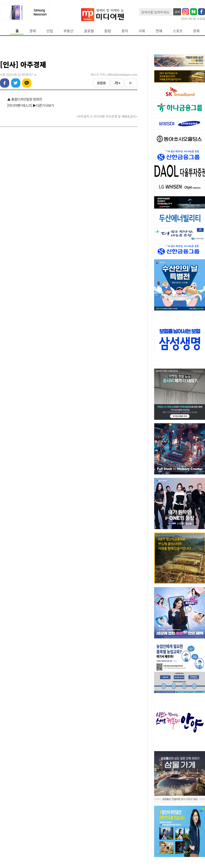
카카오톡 (27, 83)
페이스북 (5, 83)
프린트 (101, 83)
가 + (117, 83)
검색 (177, 12)
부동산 (69, 31)
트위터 (16, 83)
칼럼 (108, 31)
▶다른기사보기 (43, 105)
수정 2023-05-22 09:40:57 (18, 75)
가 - (131, 83)
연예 (159, 31)
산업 (50, 31)
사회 (142, 31)
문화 (196, 31)
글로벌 (89, 31)
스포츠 (178, 31)
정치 (125, 31)
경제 (33, 31)
